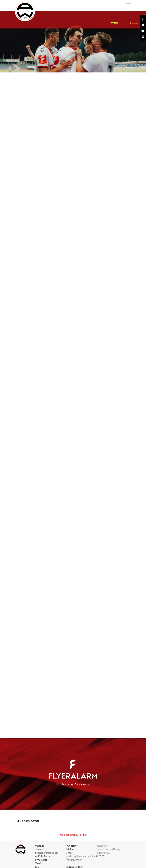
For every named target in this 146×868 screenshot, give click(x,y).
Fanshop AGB (103, 853)
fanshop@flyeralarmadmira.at (82, 856)
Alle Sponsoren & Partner (73, 835)
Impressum (102, 846)
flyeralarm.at (83, 785)
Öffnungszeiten (74, 860)
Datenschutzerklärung (108, 849)
